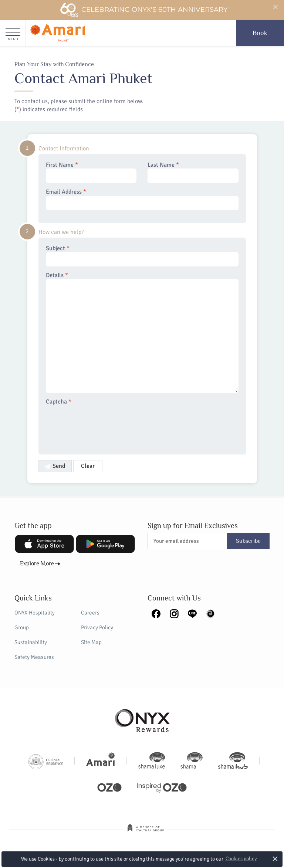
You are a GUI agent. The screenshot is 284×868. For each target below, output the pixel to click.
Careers (90, 613)
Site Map (91, 642)
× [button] (275, 859)
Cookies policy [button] (241, 859)
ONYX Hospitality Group (35, 620)
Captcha (59, 402)
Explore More (37, 564)
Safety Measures (34, 657)
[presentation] (102, 425)
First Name (91, 172)
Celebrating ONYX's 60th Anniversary (144, 10)
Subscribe (248, 541)
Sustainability (31, 642)
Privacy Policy (97, 627)
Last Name (193, 172)
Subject (142, 256)
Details (142, 332)
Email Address (142, 199)
